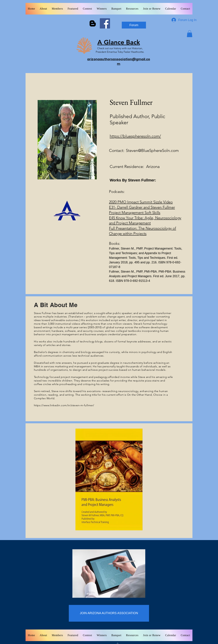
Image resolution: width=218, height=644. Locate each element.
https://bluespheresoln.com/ (135, 136)
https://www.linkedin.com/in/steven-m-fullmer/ (64, 405)
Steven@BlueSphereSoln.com (152, 150)
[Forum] (134, 25)
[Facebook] (105, 23)
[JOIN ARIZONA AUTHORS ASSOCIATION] (109, 613)
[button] (190, 34)
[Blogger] (93, 23)
